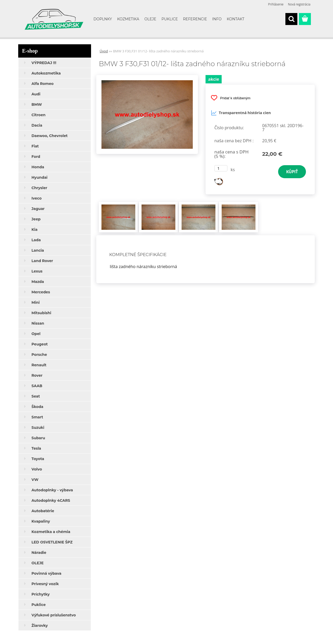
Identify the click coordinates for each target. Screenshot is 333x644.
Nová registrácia (299, 4)
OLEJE (150, 19)
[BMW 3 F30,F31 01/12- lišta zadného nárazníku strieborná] (147, 77)
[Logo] (54, 19)
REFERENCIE (195, 19)
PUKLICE (170, 19)
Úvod (104, 51)
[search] (291, 19)
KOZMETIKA (128, 19)
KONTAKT (236, 19)
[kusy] (221, 168)
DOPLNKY (103, 19)
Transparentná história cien (241, 113)
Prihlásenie (276, 4)
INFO (217, 19)
